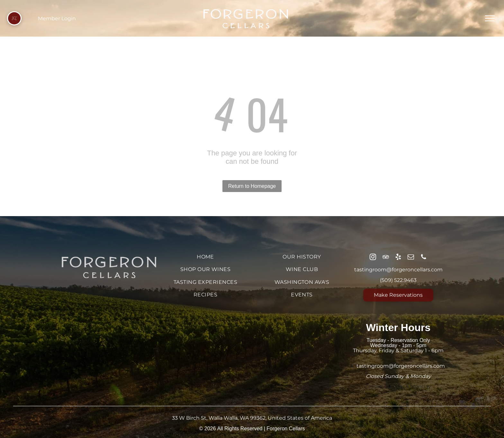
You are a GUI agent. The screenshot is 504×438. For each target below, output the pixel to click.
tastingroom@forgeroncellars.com (398, 270)
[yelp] (398, 258)
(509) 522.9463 (398, 280)
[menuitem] (205, 257)
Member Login (57, 18)
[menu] (490, 18)
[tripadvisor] (386, 258)
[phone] (424, 258)
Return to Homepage (252, 186)
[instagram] (373, 258)
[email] (411, 258)
